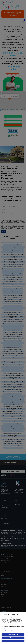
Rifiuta (13, 641)
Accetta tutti (13, 638)
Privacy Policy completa (7, 631)
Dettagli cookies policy (7, 628)
